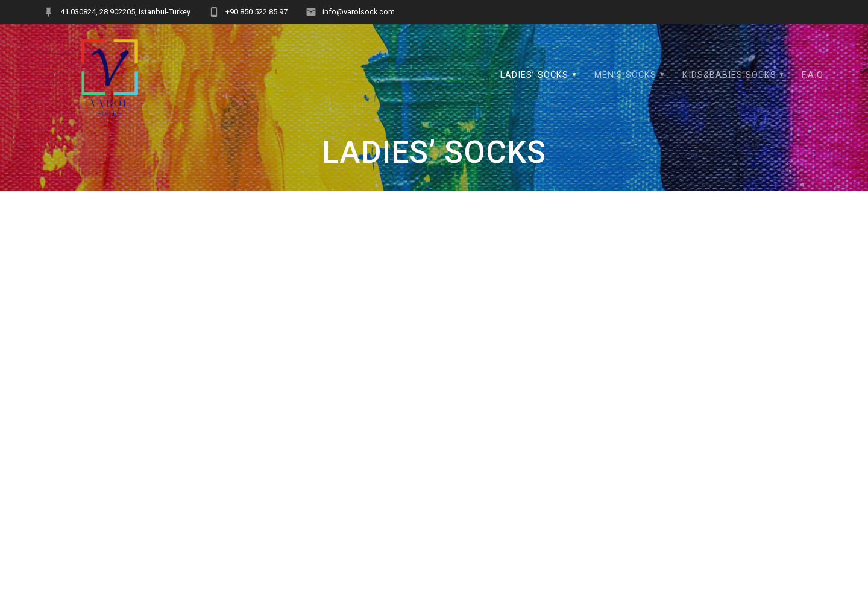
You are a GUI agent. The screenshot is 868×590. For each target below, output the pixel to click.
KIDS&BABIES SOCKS (729, 75)
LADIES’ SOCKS (534, 75)
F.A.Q (813, 75)
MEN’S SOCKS (625, 75)
